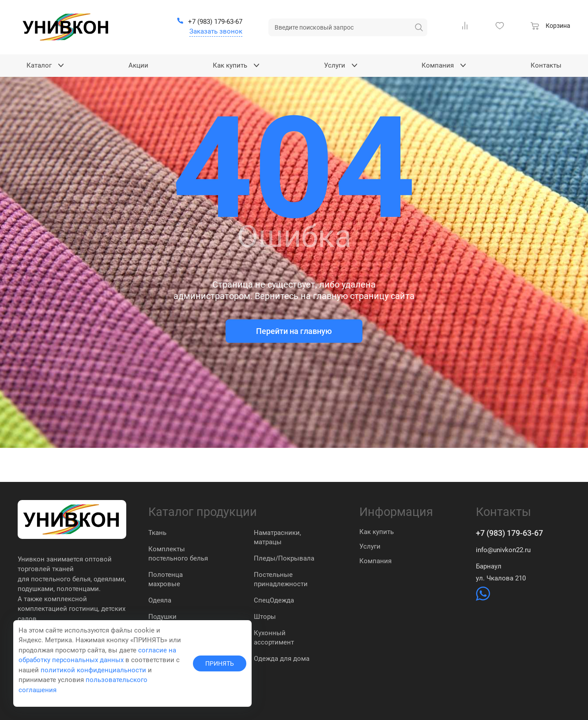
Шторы (265, 617)
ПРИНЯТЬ (220, 663)
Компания (375, 561)
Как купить (377, 532)
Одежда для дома (282, 659)
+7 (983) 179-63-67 (509, 533)
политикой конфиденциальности (93, 670)
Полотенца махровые (166, 579)
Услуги (370, 546)
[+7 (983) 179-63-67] (209, 22)
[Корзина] (550, 27)
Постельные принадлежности (281, 579)
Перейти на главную (294, 331)
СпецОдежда (274, 600)
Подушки (162, 617)
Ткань (157, 533)
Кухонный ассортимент (274, 638)
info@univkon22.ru (503, 550)
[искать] (419, 27)
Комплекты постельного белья (178, 554)
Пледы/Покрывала (284, 558)
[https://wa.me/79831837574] (483, 599)
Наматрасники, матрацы (277, 537)
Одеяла (160, 600)
